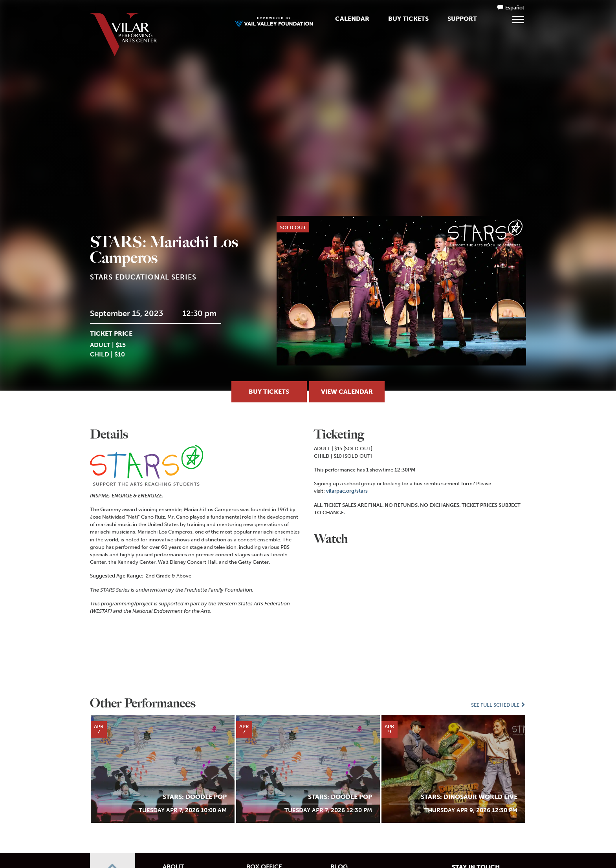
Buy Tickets (408, 19)
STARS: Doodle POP (195, 797)
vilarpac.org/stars (347, 491)
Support (462, 19)
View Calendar (347, 392)
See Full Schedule (499, 705)
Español (515, 8)
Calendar (352, 19)
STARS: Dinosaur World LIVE (469, 797)
